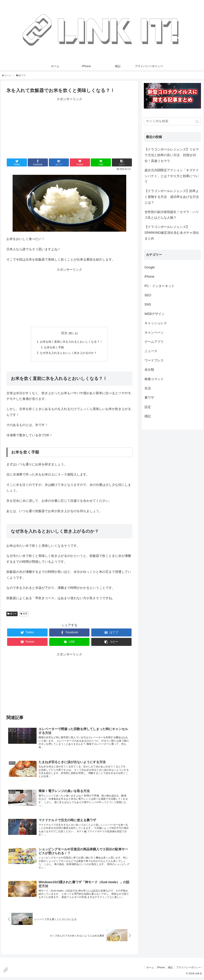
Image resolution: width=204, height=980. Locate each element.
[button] (198, 122)
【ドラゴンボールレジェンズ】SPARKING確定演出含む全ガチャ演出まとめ (172, 233)
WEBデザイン (155, 314)
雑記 (148, 416)
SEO (148, 295)
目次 (64, 333)
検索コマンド (154, 379)
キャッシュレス (156, 323)
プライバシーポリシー (188, 970)
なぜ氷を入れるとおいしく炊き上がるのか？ (68, 353)
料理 (25, 615)
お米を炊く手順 (54, 348)
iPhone (149, 277)
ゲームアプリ (154, 342)
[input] (172, 121)
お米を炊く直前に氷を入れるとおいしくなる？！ (71, 342)
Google (150, 267)
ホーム (148, 970)
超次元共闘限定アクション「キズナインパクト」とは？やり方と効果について (172, 176)
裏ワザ (13, 615)
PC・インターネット (160, 286)
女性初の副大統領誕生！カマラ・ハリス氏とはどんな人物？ (172, 215)
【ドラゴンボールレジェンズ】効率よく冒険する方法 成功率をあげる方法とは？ (172, 197)
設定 (148, 407)
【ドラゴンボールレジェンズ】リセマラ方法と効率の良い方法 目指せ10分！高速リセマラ (172, 155)
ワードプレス (154, 360)
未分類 (149, 370)
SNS (148, 304)
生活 (148, 388)
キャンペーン (154, 333)
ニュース (151, 351)
